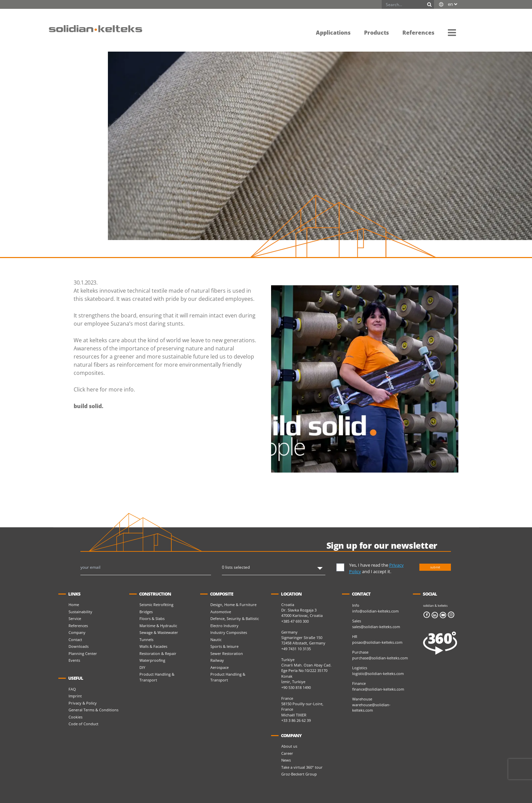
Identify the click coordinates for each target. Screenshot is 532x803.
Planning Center (83, 653)
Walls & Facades (153, 646)
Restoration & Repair (158, 653)
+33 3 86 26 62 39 (296, 720)
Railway (217, 660)
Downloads (79, 646)
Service (75, 618)
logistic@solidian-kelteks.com (378, 673)
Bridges (146, 612)
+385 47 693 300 (295, 621)
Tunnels (146, 640)
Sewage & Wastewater (159, 632)
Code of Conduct (83, 724)
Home (74, 605)
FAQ (72, 689)
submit (435, 567)
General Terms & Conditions (93, 710)
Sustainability (80, 612)
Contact (75, 640)
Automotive (221, 612)
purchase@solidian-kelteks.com (380, 658)
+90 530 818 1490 (296, 687)
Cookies (75, 717)
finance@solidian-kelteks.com (378, 689)
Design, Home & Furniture (233, 605)
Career (287, 753)
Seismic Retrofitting (156, 605)
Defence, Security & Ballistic (235, 618)
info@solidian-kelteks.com (375, 611)
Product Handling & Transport (157, 677)
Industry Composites (229, 632)
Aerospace (220, 667)
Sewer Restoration (227, 653)
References (78, 626)
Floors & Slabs (152, 618)
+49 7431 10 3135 (296, 649)
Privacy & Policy (83, 703)
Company (77, 632)
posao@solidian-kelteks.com (377, 642)
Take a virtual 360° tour (302, 767)
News (286, 760)
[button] (452, 32)
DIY (142, 667)
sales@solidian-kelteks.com (376, 627)
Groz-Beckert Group (299, 774)
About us (289, 746)
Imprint (75, 696)
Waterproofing (152, 660)
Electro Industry (224, 626)
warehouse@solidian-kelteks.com (371, 708)
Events (74, 660)
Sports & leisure (224, 646)
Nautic (216, 640)
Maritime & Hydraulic (158, 626)
